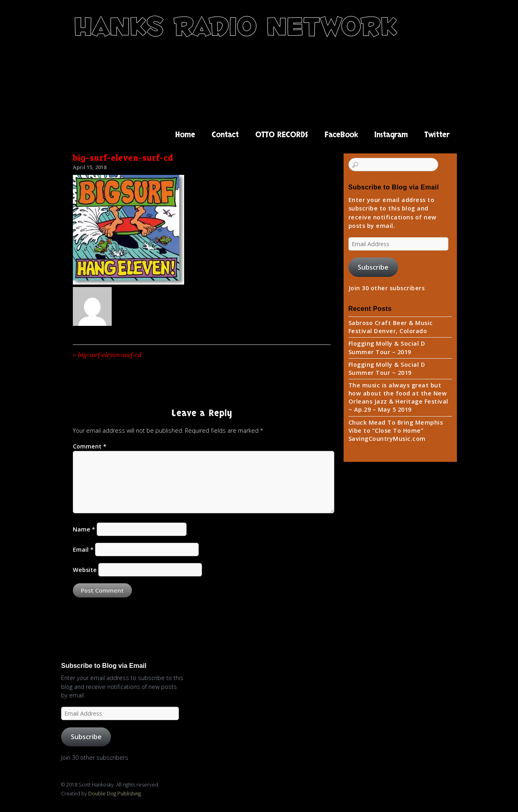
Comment (90, 446)
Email (83, 549)
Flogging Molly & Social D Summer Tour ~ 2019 (387, 369)
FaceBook (341, 135)
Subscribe (373, 267)
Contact (225, 135)
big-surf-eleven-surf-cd (123, 158)
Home (185, 135)
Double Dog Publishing (115, 794)
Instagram (391, 135)
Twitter (437, 135)
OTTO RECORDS (282, 135)
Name (84, 529)
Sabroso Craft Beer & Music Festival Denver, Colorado (391, 327)
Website (85, 570)
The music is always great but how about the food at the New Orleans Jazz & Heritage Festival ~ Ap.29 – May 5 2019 (398, 397)
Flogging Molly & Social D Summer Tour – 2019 (387, 348)
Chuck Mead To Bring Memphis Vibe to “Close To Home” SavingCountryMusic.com (396, 430)
